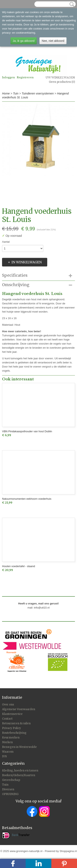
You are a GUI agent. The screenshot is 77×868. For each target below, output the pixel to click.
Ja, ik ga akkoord (24, 41)
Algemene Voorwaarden (19, 709)
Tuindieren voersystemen (38, 93)
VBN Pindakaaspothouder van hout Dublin (27, 431)
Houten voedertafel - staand (18, 566)
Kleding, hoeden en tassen (20, 771)
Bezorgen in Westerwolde (19, 747)
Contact (7, 719)
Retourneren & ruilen (16, 723)
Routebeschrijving (14, 733)
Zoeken (71, 4)
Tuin (16, 93)
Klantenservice (12, 714)
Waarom (8, 752)
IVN (4, 756)
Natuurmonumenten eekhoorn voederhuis (27, 499)
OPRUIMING (10, 794)
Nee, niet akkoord (53, 41)
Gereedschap (11, 780)
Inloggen (9, 77)
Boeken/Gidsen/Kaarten (19, 775)
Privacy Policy (11, 728)
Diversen (8, 789)
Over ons (8, 705)
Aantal (6, 242)
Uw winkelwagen (60, 78)
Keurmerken (11, 738)
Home (6, 93)
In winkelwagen (27, 262)
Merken (7, 742)
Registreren (25, 77)
